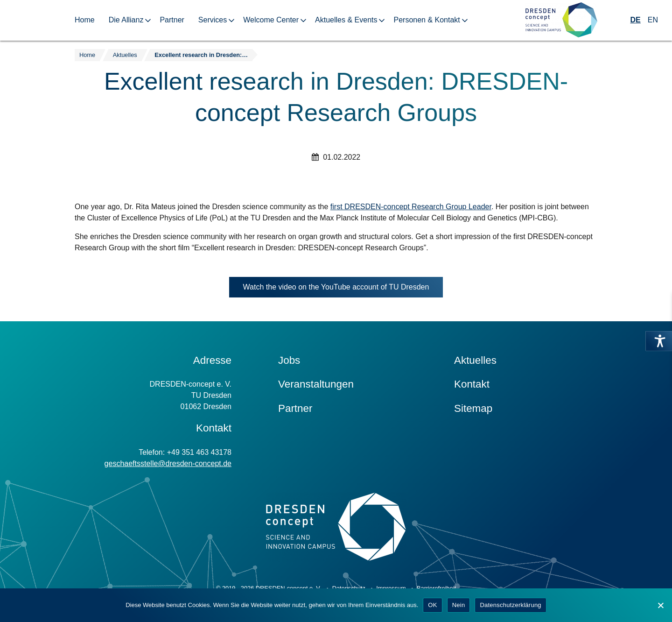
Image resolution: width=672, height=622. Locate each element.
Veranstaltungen (316, 384)
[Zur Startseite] (561, 20)
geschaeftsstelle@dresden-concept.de (168, 463)
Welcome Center (271, 20)
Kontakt (472, 384)
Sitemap (473, 408)
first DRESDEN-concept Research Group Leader (411, 207)
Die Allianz (126, 20)
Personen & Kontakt (427, 20)
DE (636, 20)
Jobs (289, 360)
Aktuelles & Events (346, 20)
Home (85, 20)
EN (653, 20)
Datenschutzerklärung (510, 605)
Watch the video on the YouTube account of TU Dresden (343, 289)
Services (213, 20)
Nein (459, 605)
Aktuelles (475, 360)
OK (432, 605)
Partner (172, 20)
